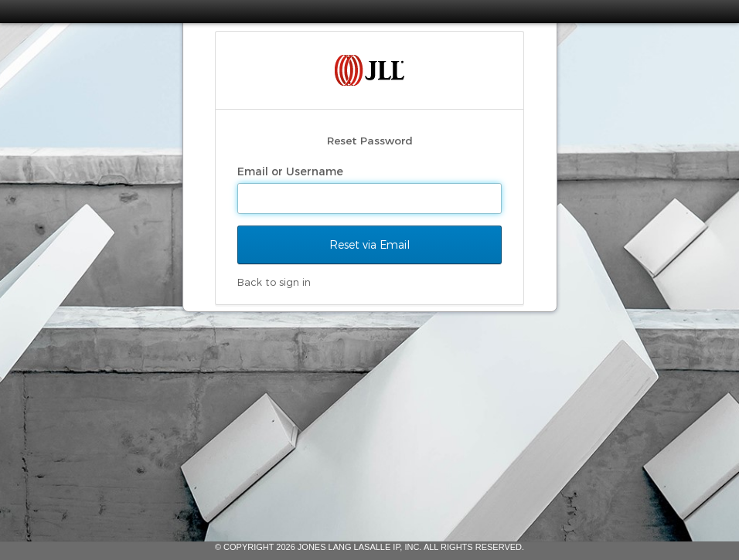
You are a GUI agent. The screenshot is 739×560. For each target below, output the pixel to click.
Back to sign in (274, 282)
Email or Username (292, 171)
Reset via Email (369, 244)
